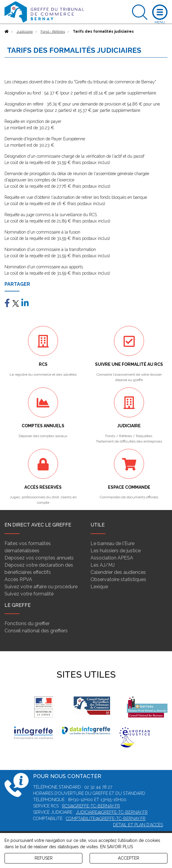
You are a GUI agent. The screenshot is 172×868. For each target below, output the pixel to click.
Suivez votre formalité (29, 594)
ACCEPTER (129, 858)
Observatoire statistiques (118, 579)
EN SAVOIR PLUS (117, 847)
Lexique (99, 587)
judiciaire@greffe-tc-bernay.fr (112, 812)
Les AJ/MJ (103, 565)
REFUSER (44, 858)
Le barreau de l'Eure (112, 543)
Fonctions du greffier (27, 623)
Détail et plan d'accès (138, 825)
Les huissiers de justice (116, 551)
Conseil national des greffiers (36, 631)
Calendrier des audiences (118, 572)
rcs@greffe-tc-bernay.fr (91, 806)
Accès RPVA (18, 579)
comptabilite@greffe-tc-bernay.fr (106, 819)
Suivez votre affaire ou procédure (41, 587)
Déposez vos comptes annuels (39, 558)
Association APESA (112, 558)
